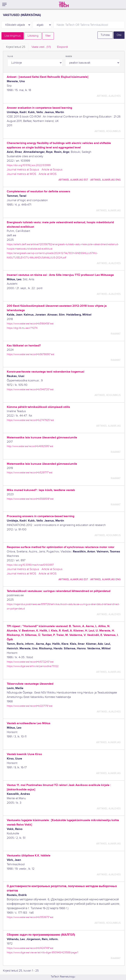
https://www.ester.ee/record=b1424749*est (30, 948)
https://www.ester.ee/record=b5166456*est (30, 324)
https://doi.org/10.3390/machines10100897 (30, 565)
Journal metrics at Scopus (23, 170)
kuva (10, 56)
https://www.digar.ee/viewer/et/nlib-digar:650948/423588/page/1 (42, 953)
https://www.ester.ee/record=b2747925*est (30, 420)
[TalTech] (64, 4)
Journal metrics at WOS (21, 174)
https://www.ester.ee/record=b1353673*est (30, 917)
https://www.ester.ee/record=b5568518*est (30, 499)
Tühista (105, 35)
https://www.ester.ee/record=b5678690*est (31, 354)
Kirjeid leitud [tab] (16, 47)
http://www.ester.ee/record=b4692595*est (30, 446)
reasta (69, 56)
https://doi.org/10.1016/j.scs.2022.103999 (29, 165)
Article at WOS (48, 174)
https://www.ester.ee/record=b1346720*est (30, 389)
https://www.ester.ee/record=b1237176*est (30, 706)
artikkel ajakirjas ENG (105, 180)
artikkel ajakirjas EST (73, 180)
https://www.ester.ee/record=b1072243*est (30, 662)
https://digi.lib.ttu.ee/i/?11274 (22, 328)
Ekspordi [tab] (62, 47)
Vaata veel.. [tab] (41, 47)
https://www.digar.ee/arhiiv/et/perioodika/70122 (33, 666)
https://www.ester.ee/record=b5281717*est (30, 473)
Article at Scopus (52, 170)
